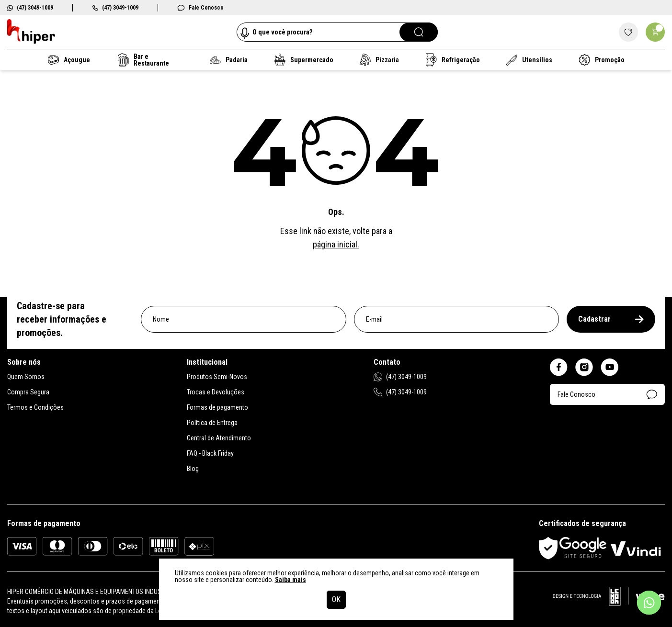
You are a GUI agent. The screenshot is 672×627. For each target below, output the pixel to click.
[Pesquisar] (419, 32)
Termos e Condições (35, 407)
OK (336, 599)
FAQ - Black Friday (210, 453)
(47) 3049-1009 (30, 8)
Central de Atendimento (219, 438)
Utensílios (529, 60)
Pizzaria (379, 60)
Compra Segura (28, 392)
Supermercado (304, 60)
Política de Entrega (212, 423)
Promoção (602, 60)
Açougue (69, 60)
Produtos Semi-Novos (217, 377)
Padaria (229, 60)
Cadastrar (611, 319)
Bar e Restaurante (143, 60)
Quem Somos (26, 377)
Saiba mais (290, 580)
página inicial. (336, 244)
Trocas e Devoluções (216, 392)
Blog (193, 469)
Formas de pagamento (217, 407)
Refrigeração (453, 60)
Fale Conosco (200, 8)
